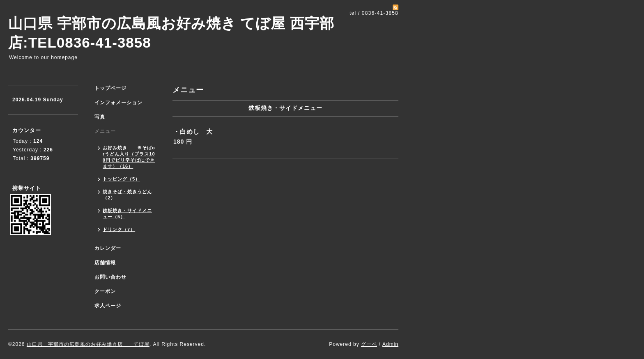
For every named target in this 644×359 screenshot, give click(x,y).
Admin (390, 344)
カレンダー (108, 248)
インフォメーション (118, 103)
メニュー (105, 131)
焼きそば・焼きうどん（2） (127, 195)
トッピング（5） (121, 179)
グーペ (369, 344)
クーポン (105, 291)
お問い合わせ (110, 277)
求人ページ (108, 306)
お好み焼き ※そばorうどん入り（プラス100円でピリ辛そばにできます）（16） (129, 157)
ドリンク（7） (119, 229)
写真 (100, 117)
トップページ (110, 88)
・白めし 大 (193, 131)
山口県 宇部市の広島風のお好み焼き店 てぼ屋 (88, 344)
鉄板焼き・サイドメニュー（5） (127, 214)
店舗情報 (105, 263)
